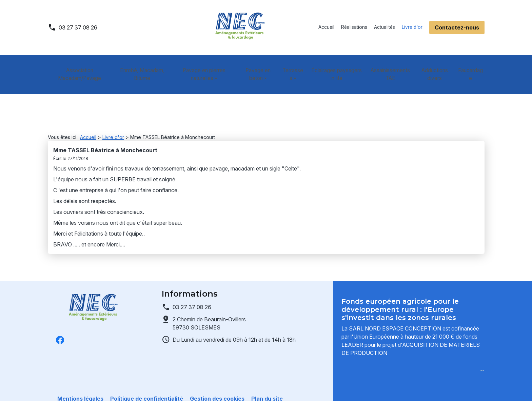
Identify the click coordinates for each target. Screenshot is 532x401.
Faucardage (472, 67)
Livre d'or (412, 27)
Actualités (385, 27)
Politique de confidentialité (147, 387)
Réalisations (354, 27)
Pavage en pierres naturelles (200, 67)
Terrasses (291, 67)
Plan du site (267, 387)
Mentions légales (80, 387)
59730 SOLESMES (210, 296)
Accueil (326, 27)
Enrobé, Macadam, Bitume (140, 67)
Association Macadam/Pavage (78, 67)
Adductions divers (437, 67)
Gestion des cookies (217, 387)
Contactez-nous (457, 27)
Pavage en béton (255, 67)
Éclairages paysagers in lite (338, 67)
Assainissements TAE (392, 67)
